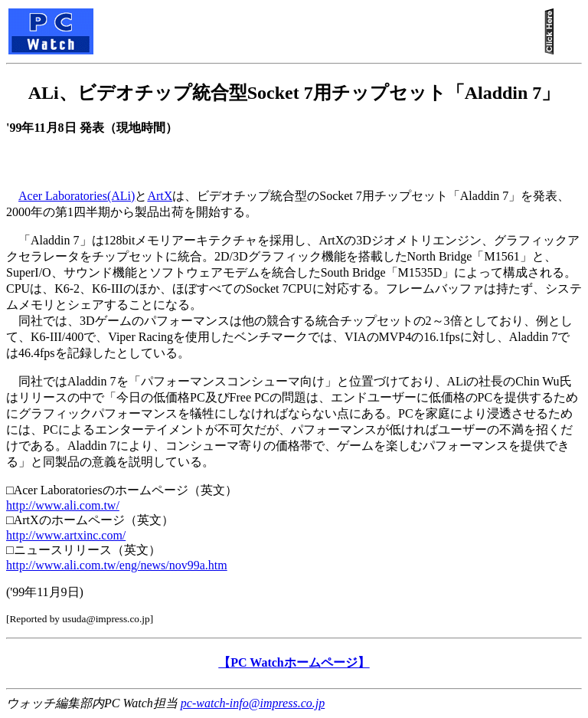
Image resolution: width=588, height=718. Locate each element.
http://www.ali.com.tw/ (63, 505)
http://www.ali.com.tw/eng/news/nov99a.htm (117, 565)
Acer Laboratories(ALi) (77, 196)
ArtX (160, 196)
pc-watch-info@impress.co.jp (253, 703)
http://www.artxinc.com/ (66, 535)
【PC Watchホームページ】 (294, 662)
